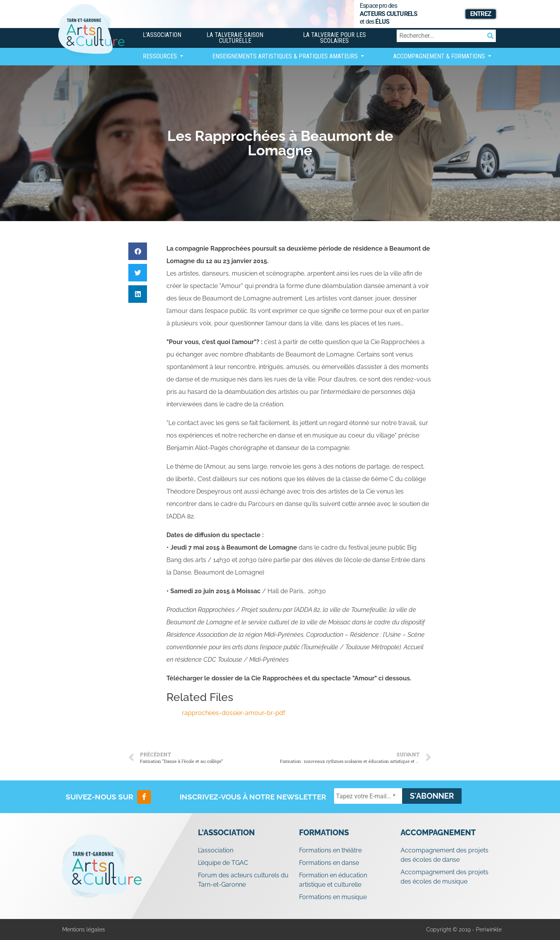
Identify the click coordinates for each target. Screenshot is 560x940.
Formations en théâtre (330, 850)
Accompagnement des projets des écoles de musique (444, 877)
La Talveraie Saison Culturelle (235, 38)
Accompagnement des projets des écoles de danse (444, 855)
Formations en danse (329, 863)
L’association (162, 35)
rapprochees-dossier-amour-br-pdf (234, 713)
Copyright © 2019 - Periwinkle (464, 929)
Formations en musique (333, 897)
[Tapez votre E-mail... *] (368, 796)
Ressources (161, 56)
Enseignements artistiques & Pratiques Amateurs (286, 56)
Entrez (481, 14)
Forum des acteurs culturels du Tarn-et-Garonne (243, 880)
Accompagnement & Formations (440, 56)
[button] (138, 251)
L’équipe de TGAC (223, 863)
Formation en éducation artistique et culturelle (333, 880)
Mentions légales (84, 929)
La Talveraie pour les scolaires (334, 38)
